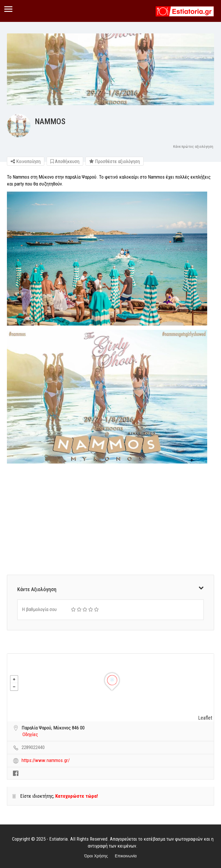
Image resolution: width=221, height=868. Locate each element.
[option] (110, 69)
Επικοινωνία (126, 856)
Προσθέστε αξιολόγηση (115, 161)
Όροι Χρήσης (96, 856)
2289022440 (33, 747)
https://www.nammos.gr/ (46, 760)
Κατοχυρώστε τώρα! (77, 796)
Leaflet (205, 718)
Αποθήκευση (65, 161)
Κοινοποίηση (26, 161)
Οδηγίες (30, 734)
